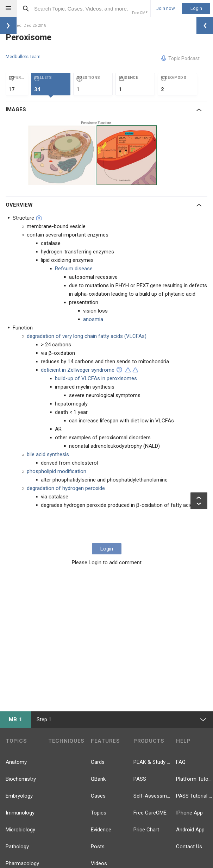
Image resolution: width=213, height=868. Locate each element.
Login (196, 8)
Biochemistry (21, 779)
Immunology (20, 813)
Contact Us (189, 847)
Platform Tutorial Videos (195, 779)
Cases (98, 796)
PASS (140, 779)
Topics (99, 813)
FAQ (181, 762)
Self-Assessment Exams (152, 796)
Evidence (101, 830)
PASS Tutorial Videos (195, 796)
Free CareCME (150, 813)
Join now (166, 8)
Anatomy (16, 762)
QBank (98, 779)
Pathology (17, 847)
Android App (190, 830)
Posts (98, 847)
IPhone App (189, 813)
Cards (98, 762)
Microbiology (20, 830)
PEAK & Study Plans (152, 762)
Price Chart (146, 830)
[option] (93, 152)
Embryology (19, 796)
